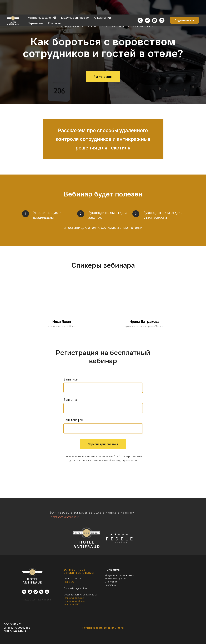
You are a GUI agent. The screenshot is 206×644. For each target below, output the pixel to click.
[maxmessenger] (162, 6)
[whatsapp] (155, 6)
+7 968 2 (84, 595)
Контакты (55, 9)
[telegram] (147, 6)
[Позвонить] (140, 6)
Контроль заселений (42, 3)
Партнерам (35, 9)
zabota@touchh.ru (79, 588)
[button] (184, 6)
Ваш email (71, 400)
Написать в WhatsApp (74, 601)
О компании (103, 3)
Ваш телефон (73, 420)
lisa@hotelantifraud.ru (65, 517)
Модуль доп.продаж (75, 3)
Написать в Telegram (74, 598)
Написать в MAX (72, 604)
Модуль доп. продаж (115, 579)
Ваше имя (71, 379)
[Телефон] (41, 592)
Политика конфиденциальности (103, 628)
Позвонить (69, 582)
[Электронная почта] (47, 592)
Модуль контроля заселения (119, 575)
